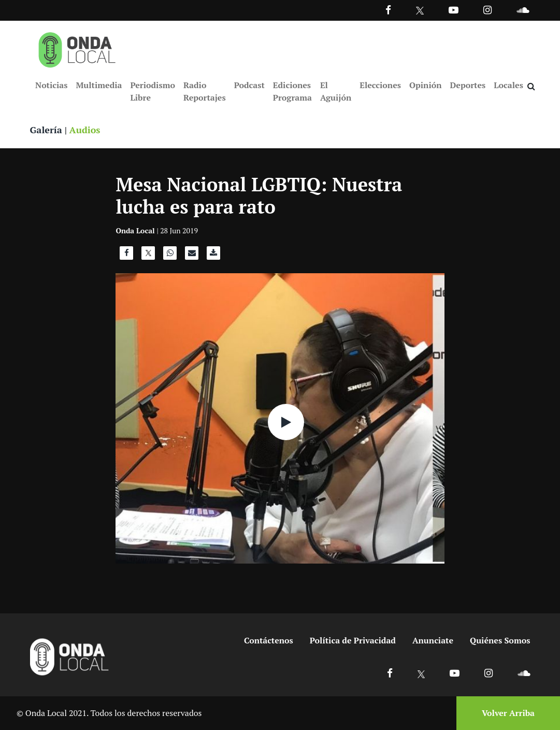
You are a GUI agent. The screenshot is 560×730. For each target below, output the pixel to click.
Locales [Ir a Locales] (508, 85)
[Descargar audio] (213, 256)
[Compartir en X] (148, 256)
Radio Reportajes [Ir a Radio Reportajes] (205, 91)
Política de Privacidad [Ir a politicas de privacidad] (353, 640)
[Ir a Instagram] (487, 10)
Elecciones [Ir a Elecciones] (380, 85)
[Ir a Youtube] (454, 10)
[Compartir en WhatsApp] (170, 256)
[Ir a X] (421, 673)
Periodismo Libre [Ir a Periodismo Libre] (152, 91)
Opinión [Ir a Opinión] (426, 85)
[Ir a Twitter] (420, 11)
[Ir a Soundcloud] (524, 673)
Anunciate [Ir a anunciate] (433, 640)
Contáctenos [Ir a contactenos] (269, 640)
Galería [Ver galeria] (46, 130)
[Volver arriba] (505, 713)
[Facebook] (388, 10)
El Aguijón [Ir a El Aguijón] (336, 91)
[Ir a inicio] (77, 48)
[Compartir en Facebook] (126, 256)
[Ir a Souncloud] (523, 10)
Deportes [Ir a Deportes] (468, 85)
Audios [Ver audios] (85, 130)
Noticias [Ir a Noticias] (51, 85)
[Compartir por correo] (192, 256)
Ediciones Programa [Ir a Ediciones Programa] (292, 91)
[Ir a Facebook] (390, 673)
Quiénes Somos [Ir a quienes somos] (500, 640)
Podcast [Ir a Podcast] (249, 85)
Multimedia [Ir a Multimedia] (99, 85)
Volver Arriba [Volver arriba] (508, 713)
